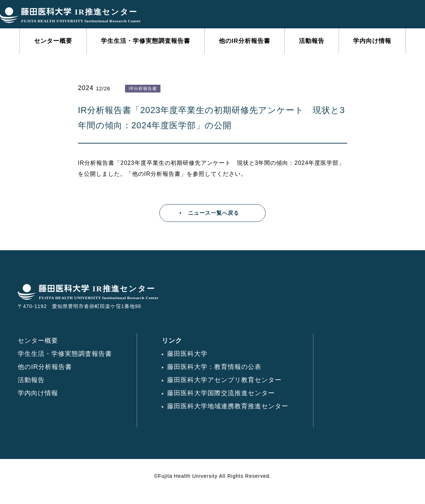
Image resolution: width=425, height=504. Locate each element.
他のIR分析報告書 (245, 41)
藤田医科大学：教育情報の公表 (214, 367)
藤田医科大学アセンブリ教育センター (224, 380)
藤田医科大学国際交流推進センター (221, 393)
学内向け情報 (372, 41)
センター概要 (53, 41)
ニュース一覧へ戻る (214, 213)
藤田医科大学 (187, 354)
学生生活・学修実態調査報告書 (146, 41)
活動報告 (312, 41)
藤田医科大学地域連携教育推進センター (228, 406)
